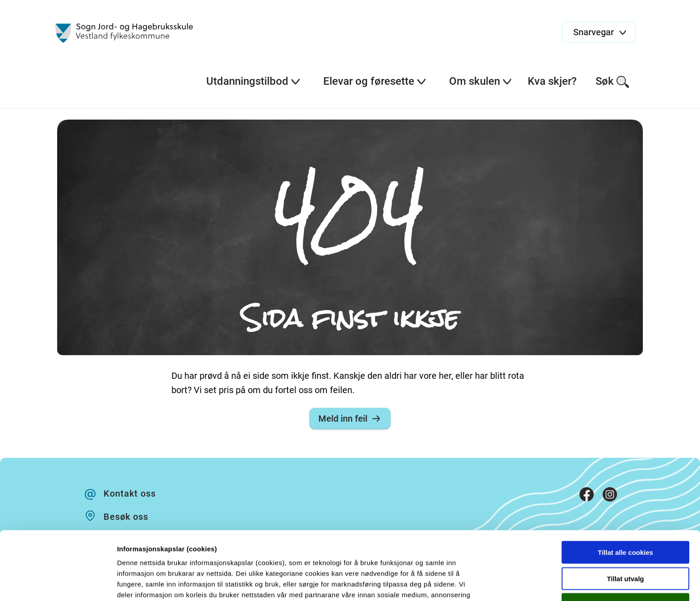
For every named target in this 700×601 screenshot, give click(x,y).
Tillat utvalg (625, 517)
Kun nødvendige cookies (625, 543)
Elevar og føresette (375, 81)
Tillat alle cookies (625, 491)
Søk (613, 82)
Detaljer (475, 583)
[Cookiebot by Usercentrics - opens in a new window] (58, 584)
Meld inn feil (350, 419)
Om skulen (481, 81)
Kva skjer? (552, 81)
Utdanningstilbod (254, 81)
